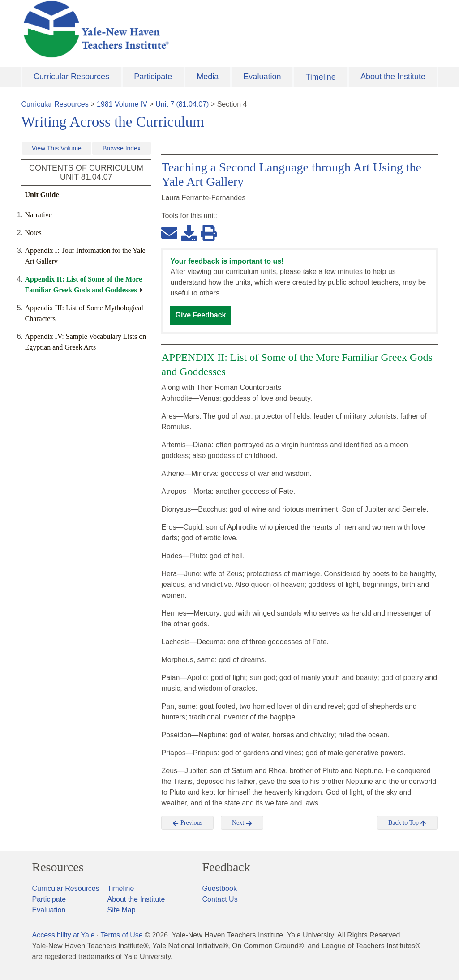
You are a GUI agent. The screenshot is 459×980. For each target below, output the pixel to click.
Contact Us (220, 899)
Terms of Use (121, 935)
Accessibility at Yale (64, 935)
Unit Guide (42, 195)
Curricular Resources (71, 77)
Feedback (226, 867)
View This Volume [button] (57, 148)
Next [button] (242, 823)
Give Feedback (200, 315)
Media (208, 77)
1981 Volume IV (122, 104)
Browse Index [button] (122, 148)
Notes (33, 233)
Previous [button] (187, 823)
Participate (153, 77)
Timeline (320, 77)
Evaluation (262, 77)
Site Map (122, 910)
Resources (58, 867)
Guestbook (220, 888)
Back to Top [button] (407, 823)
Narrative (39, 215)
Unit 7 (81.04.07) (182, 104)
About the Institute (393, 77)
